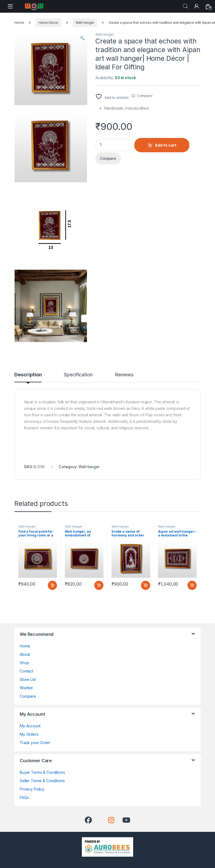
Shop (24, 663)
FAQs (24, 797)
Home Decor (48, 23)
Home (19, 23)
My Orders (29, 734)
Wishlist (26, 688)
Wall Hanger (85, 23)
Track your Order (35, 743)
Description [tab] (28, 375)
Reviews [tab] (124, 375)
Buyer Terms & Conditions (42, 772)
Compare (145, 96)
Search (185, 6)
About (25, 654)
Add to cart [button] (52, 585)
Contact (26, 671)
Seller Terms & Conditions (42, 781)
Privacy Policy (32, 789)
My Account (30, 726)
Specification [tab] (78, 375)
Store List (28, 679)
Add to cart (166, 145)
